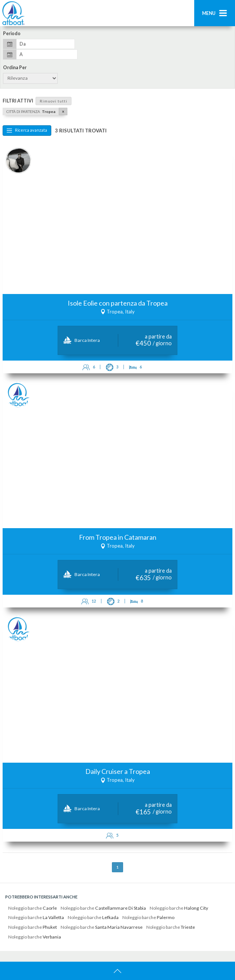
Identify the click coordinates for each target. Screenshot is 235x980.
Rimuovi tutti (54, 101)
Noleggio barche (33, 908)
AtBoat (13, 13)
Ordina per (15, 68)
